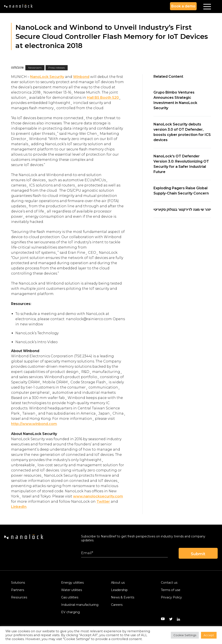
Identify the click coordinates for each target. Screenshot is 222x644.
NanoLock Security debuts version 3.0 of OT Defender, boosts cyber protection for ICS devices (182, 132)
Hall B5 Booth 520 (103, 98)
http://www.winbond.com (34, 424)
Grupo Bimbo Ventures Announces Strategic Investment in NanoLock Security (175, 100)
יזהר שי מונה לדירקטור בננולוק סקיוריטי (182, 210)
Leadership (119, 590)
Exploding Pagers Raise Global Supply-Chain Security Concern (181, 191)
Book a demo (183, 6)
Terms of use (171, 590)
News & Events (123, 597)
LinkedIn (19, 507)
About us (118, 583)
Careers (117, 605)
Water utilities (72, 590)
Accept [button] (209, 635)
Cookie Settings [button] (185, 635)
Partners (18, 590)
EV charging (70, 612)
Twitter (103, 502)
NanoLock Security (47, 77)
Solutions (18, 583)
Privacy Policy (171, 597)
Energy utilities (72, 583)
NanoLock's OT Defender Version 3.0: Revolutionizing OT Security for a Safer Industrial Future (181, 164)
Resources (19, 597)
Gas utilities (70, 597)
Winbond (81, 77)
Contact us (169, 583)
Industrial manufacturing (80, 605)
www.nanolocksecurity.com (98, 496)
